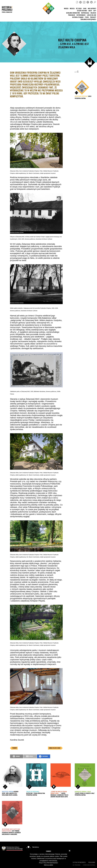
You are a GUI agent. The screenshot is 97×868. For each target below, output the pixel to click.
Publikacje (72, 15)
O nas (85, 9)
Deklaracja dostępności (88, 19)
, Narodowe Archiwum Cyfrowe (44, 239)
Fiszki (87, 17)
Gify (95, 11)
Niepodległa (85, 13)
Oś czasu (79, 9)
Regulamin (92, 862)
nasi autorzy (92, 9)
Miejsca (72, 9)
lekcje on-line (92, 15)
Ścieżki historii (82, 11)
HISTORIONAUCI (81, 15)
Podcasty (93, 17)
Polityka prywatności (79, 862)
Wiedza (66, 9)
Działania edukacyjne (73, 13)
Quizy (90, 11)
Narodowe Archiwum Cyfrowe (29, 311)
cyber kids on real (89, 865)
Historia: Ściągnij (78, 17)
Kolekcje (93, 13)
